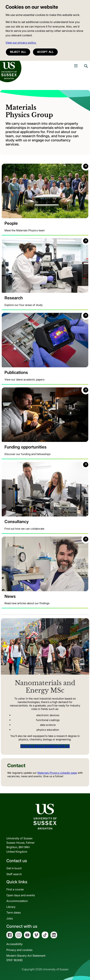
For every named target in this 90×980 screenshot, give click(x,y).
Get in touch (14, 868)
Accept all (45, 52)
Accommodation (17, 901)
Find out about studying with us (45, 746)
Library (11, 907)
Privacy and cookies (19, 950)
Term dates (14, 913)
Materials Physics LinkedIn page (57, 773)
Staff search (14, 874)
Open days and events (21, 895)
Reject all (18, 52)
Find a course (15, 889)
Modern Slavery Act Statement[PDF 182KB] (26, 958)
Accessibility (14, 944)
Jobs (10, 918)
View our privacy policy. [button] (21, 43)
